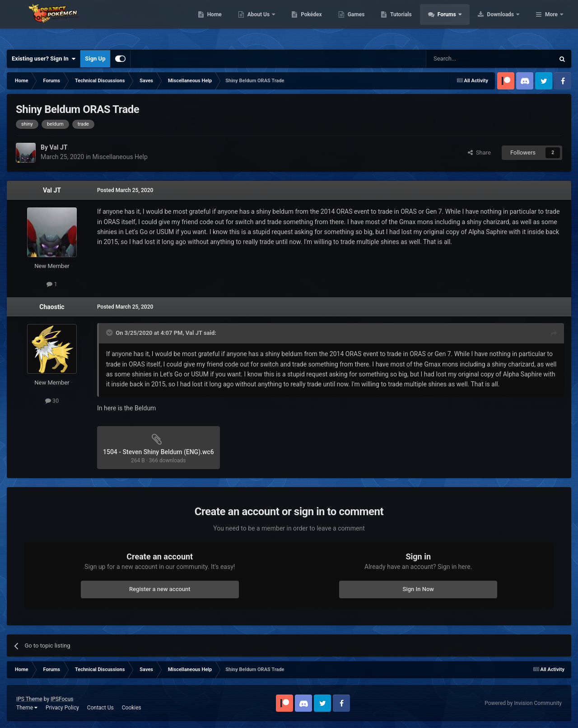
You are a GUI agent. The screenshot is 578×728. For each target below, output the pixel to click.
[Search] (469, 59)
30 (52, 401)
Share (479, 153)
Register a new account (160, 589)
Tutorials (458, 23)
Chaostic (52, 307)
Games (413, 23)
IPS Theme (29, 699)
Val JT (52, 190)
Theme (27, 708)
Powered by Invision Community (523, 703)
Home (272, 23)
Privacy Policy (62, 708)
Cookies (132, 708)
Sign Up (95, 59)
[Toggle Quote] (110, 333)
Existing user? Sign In (44, 59)
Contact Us (100, 708)
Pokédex (369, 23)
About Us (316, 23)
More (551, 23)
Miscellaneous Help (120, 157)
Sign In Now (418, 589)
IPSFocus (62, 699)
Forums (505, 23)
